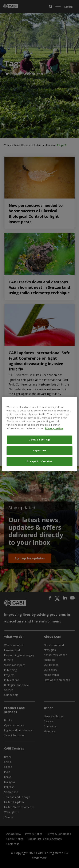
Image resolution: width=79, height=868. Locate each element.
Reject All (39, 451)
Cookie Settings (39, 440)
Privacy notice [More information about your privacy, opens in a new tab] (54, 428)
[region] (39, 434)
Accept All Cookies (39, 461)
